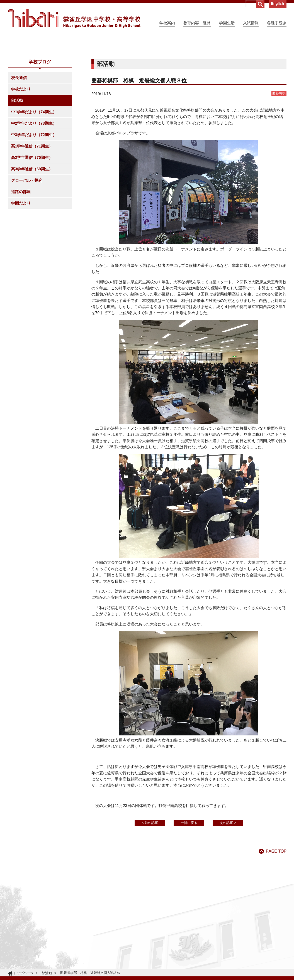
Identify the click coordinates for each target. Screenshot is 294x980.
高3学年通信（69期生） (32, 220)
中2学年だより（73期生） (34, 174)
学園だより (21, 254)
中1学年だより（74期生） (34, 162)
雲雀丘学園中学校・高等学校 (74, 18)
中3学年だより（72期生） (34, 185)
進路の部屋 (21, 242)
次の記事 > (228, 873)
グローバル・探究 (27, 231)
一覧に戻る (189, 873)
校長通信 (19, 128)
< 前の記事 (150, 873)
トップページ (23, 973)
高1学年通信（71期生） (32, 197)
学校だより (21, 140)
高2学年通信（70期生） (32, 208)
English (277, 3)
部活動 (17, 151)
